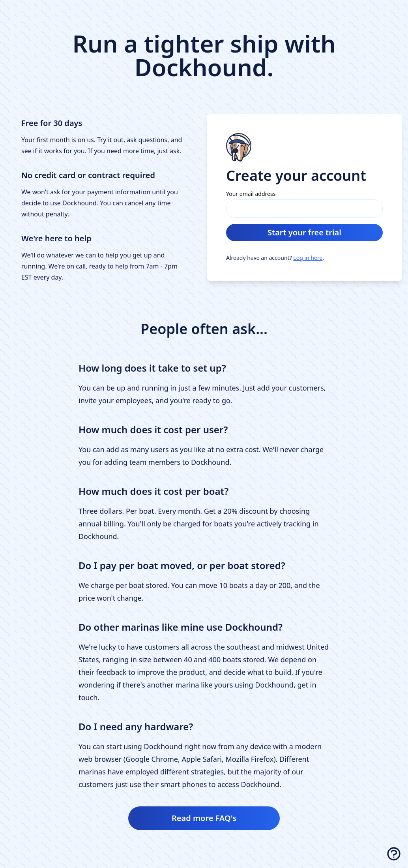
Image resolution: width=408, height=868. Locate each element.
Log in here (308, 258)
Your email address (251, 194)
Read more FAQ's (204, 818)
